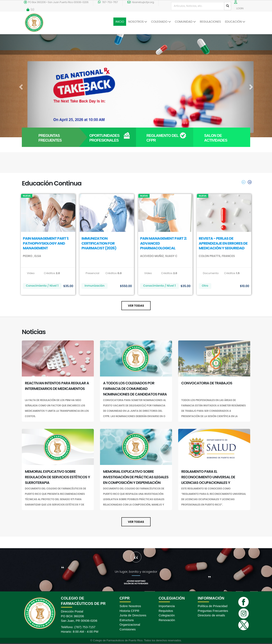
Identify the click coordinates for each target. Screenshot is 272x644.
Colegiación (167, 615)
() (30, 10)
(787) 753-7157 (85, 627)
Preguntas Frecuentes (213, 611)
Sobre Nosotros (130, 606)
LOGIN (240, 8)
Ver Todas (136, 306)
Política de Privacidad (213, 606)
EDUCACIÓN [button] (235, 22)
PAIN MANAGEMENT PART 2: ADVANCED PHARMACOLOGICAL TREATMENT (163, 246)
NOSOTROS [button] (138, 22)
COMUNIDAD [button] (185, 22)
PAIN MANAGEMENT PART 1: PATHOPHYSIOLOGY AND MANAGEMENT (46, 243)
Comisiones (128, 629)
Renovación (167, 620)
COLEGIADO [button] (161, 22)
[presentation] (249, 182)
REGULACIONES (210, 22)
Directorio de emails (211, 615)
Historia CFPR (129, 611)
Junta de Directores (133, 615)
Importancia (167, 606)
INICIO (120, 22)
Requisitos (166, 611)
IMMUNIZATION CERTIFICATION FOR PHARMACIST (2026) (99, 243)
